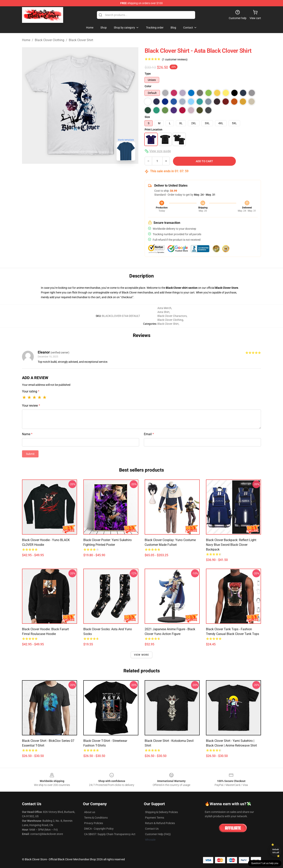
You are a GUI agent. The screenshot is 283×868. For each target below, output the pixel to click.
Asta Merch (164, 308)
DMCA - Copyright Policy (99, 829)
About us (90, 812)
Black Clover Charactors (172, 316)
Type (148, 74)
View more (142, 655)
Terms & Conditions (96, 818)
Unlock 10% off (276, 851)
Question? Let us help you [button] (265, 863)
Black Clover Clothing (50, 40)
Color (148, 86)
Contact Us (152, 829)
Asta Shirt (163, 312)
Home (26, 40)
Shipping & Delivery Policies (161, 812)
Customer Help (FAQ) (158, 834)
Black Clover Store (227, 288)
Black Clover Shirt (81, 40)
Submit (30, 454)
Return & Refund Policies (160, 823)
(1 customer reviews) (175, 59)
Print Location (153, 130)
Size (147, 117)
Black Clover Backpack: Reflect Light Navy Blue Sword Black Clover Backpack (231, 545)
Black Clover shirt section (182, 288)
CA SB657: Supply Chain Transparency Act (110, 834)
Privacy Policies (94, 823)
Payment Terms (155, 818)
